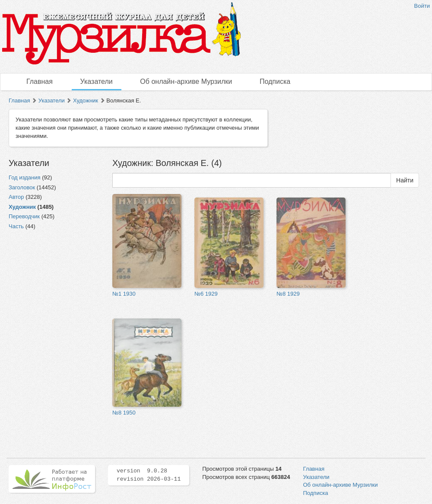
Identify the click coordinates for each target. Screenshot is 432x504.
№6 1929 (206, 294)
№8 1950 (124, 413)
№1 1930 (124, 294)
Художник (86, 100)
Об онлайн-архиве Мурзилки (186, 81)
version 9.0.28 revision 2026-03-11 (149, 475)
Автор (16, 197)
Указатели (97, 81)
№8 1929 (288, 294)
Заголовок (22, 187)
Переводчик (24, 216)
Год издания (25, 177)
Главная (40, 81)
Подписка (275, 81)
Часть (16, 226)
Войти (422, 6)
